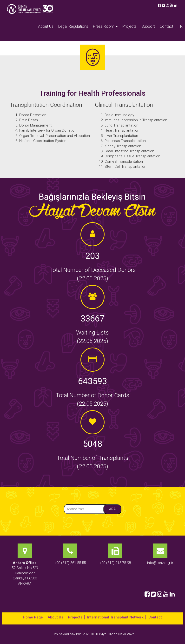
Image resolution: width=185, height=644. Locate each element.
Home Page (33, 617)
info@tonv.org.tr (160, 563)
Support (148, 26)
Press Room (105, 26)
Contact (166, 26)
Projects (129, 26)
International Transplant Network (115, 617)
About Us (46, 26)
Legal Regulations (73, 26)
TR (180, 26)
